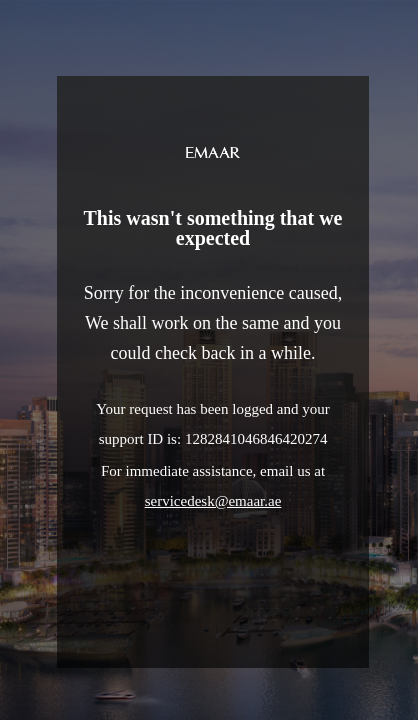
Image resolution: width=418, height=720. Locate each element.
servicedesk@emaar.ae (213, 501)
